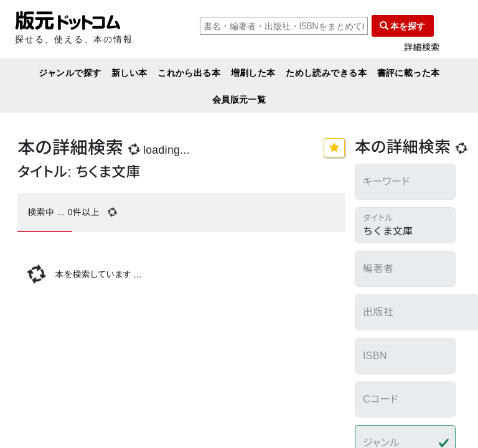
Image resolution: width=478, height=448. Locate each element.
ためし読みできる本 (326, 72)
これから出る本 (189, 72)
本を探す (403, 26)
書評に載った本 (409, 72)
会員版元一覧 (239, 99)
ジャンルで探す (70, 72)
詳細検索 (422, 48)
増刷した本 (253, 72)
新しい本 (129, 72)
